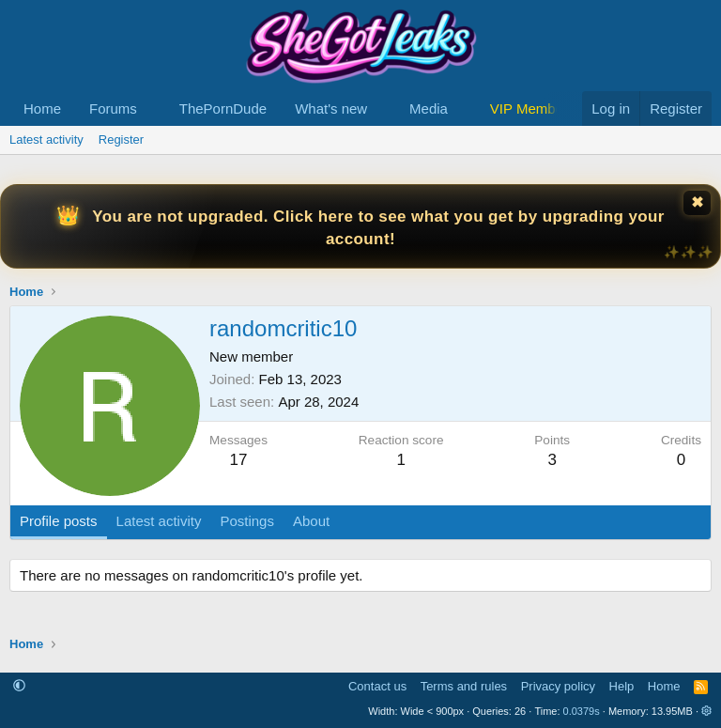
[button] (152, 108)
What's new (331, 108)
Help (622, 686)
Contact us (377, 686)
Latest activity (46, 139)
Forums (113, 108)
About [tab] (311, 521)
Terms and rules (464, 686)
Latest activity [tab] (159, 521)
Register (121, 139)
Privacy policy (558, 686)
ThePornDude (223, 108)
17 (239, 460)
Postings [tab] (247, 521)
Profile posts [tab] (59, 521)
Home (42, 108)
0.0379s (582, 711)
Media (429, 108)
